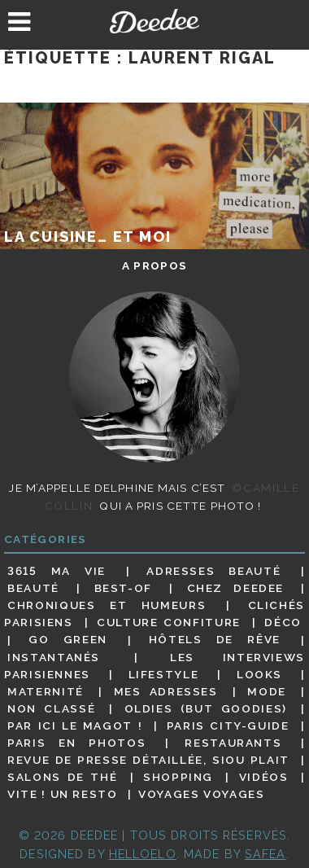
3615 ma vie (57, 571)
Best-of (123, 588)
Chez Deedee (235, 588)
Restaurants (233, 743)
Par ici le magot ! (75, 726)
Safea (265, 854)
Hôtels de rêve (215, 640)
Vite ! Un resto (62, 794)
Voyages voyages (201, 794)
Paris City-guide (228, 726)
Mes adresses (166, 691)
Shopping (178, 777)
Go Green (68, 640)
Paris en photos (76, 743)
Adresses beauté (213, 571)
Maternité (46, 691)
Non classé (51, 708)
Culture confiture (169, 622)
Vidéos (264, 777)
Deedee (155, 21)
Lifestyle (164, 674)
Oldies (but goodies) (206, 708)
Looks (259, 674)
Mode (267, 691)
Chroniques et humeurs (107, 605)
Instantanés (54, 657)
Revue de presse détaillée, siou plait (148, 760)
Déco (283, 622)
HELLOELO (143, 854)
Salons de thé (62, 777)
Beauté (33, 588)
